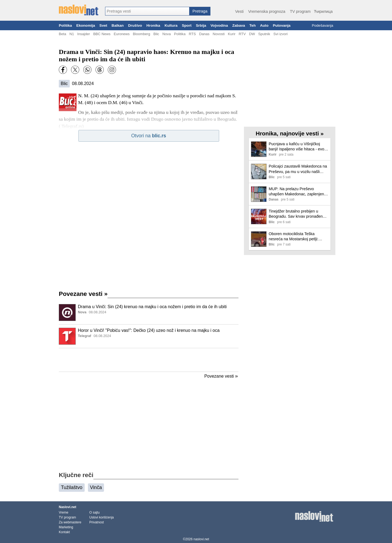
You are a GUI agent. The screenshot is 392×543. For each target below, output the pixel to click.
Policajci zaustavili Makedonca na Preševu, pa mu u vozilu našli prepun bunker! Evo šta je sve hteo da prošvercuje (298, 169)
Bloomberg (141, 34)
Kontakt (64, 532)
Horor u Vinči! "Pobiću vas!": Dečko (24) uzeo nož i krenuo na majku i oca (149, 330)
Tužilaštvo (72, 487)
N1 (72, 34)
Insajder (84, 34)
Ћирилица (323, 11)
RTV (242, 34)
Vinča (96, 487)
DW (252, 34)
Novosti (219, 34)
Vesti (239, 11)
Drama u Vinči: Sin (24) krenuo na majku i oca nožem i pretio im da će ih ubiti (152, 307)
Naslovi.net (68, 507)
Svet (103, 25)
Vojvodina (219, 25)
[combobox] (147, 11)
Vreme (64, 512)
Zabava (239, 25)
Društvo (135, 25)
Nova (167, 34)
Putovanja (282, 25)
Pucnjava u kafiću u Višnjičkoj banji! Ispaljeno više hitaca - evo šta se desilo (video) (296, 147)
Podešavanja (322, 25)
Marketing (66, 527)
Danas (204, 34)
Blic (156, 34)
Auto (264, 25)
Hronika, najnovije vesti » (290, 133)
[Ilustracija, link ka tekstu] (67, 313)
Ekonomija (86, 25)
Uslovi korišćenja (102, 517)
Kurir (232, 34)
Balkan (118, 25)
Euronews (122, 34)
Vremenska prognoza (267, 11)
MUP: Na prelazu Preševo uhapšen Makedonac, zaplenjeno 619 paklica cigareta (297, 192)
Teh (252, 25)
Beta (62, 34)
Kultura (171, 25)
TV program (300, 11)
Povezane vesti (83, 294)
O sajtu (94, 512)
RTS (192, 34)
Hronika (153, 25)
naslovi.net (201, 539)
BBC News (102, 34)
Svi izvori (280, 34)
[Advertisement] (149, 360)
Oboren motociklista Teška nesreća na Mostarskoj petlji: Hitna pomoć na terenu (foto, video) (293, 237)
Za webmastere (70, 522)
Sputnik (264, 34)
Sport (187, 25)
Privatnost (97, 522)
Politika (65, 25)
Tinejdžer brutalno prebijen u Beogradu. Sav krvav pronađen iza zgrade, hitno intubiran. (296, 214)
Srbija (201, 25)
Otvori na (149, 136)
